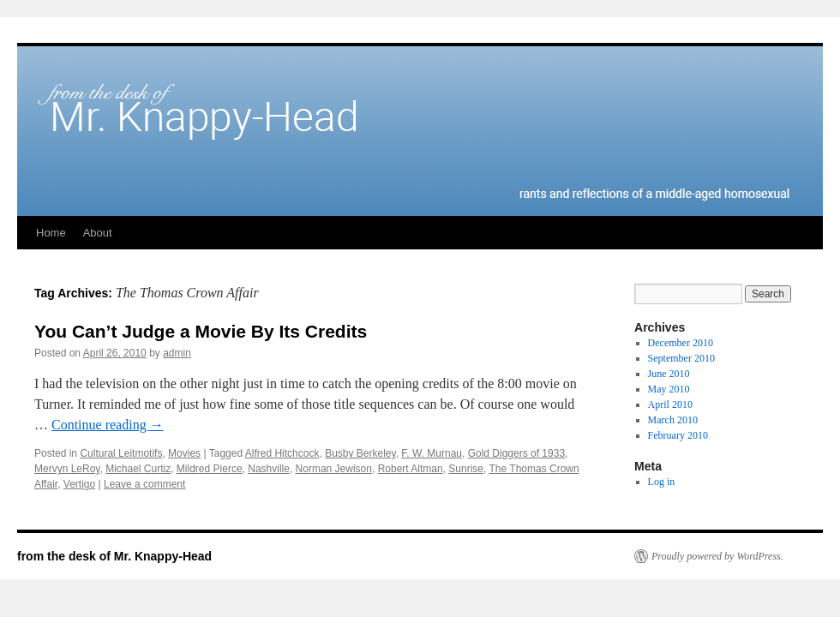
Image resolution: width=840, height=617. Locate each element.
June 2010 (669, 374)
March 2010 (673, 420)
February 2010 (678, 435)
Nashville (269, 469)
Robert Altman (411, 469)
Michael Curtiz (138, 469)
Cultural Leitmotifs (121, 453)
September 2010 (681, 358)
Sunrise (466, 469)
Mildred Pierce (210, 469)
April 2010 (670, 404)
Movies (184, 453)
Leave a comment (144, 484)
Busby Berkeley (360, 453)
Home (51, 233)
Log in (662, 482)
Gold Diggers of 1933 (516, 453)
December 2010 (681, 343)
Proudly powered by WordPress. (717, 556)
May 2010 (669, 389)
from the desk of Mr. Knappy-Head (114, 556)
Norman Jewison (334, 469)
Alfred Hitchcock (282, 453)
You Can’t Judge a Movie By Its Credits (201, 331)
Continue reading (108, 425)
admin (177, 353)
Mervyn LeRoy (67, 469)
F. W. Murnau (432, 453)
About (98, 233)
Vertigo (79, 484)
